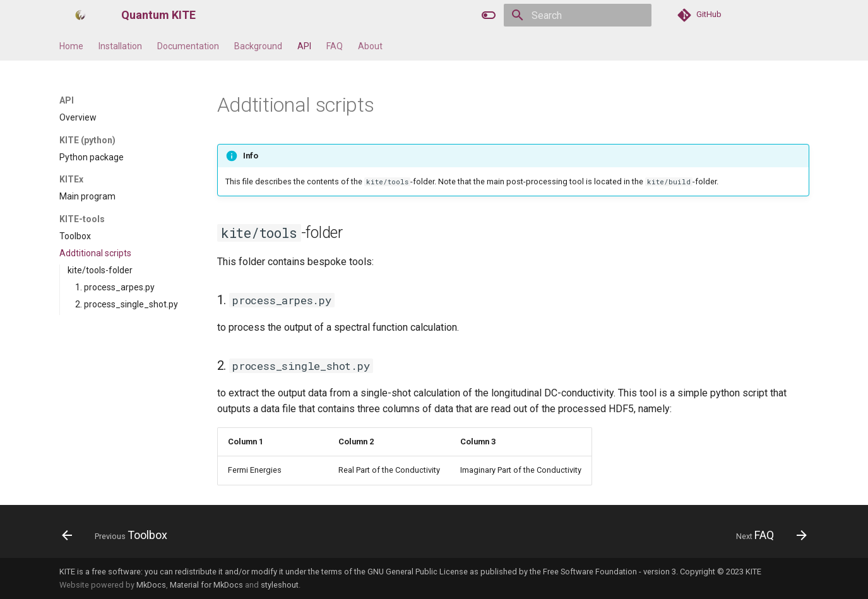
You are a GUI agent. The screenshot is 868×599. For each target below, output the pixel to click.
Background (258, 46)
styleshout (280, 585)
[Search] (578, 15)
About (370, 46)
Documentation (188, 46)
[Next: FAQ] (767, 535)
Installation (120, 46)
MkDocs (151, 585)
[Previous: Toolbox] (119, 535)
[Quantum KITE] (80, 15)
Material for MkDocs (206, 585)
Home (71, 46)
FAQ (335, 46)
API (304, 46)
